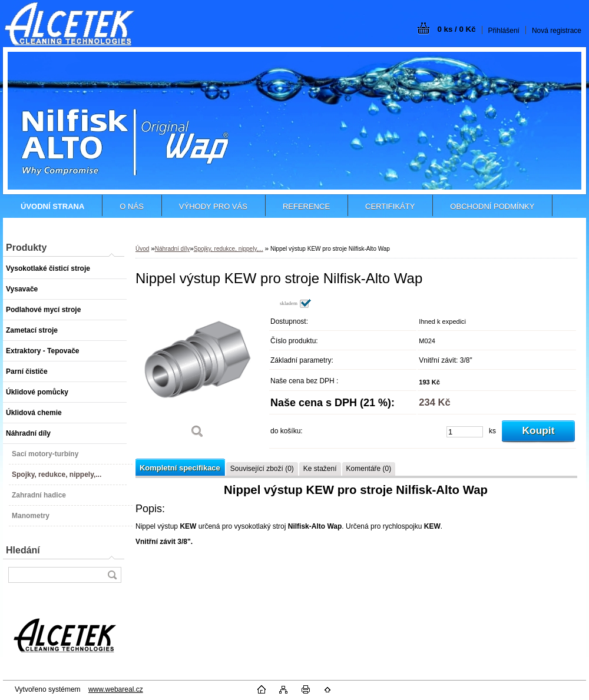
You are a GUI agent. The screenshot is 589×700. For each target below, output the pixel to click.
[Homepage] (52, 206)
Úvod (142, 249)
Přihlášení (504, 31)
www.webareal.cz (116, 689)
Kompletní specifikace (180, 468)
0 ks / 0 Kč (456, 29)
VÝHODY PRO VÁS (213, 206)
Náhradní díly (172, 249)
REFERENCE (306, 206)
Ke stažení (320, 469)
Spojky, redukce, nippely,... (229, 249)
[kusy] (465, 432)
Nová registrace (557, 31)
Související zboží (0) (262, 469)
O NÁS (131, 206)
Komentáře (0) (369, 469)
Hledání (23, 550)
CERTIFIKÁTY (390, 206)
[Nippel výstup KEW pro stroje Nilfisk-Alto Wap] (197, 372)
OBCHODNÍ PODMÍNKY (492, 206)
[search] (112, 575)
